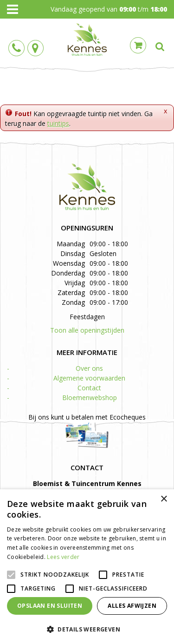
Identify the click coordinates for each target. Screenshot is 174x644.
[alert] (87, 567)
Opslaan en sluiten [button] (50, 606)
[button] (87, 629)
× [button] (164, 499)
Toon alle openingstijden (87, 330)
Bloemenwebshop (90, 398)
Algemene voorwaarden (89, 378)
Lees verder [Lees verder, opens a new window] (63, 557)
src (160, 46)
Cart (138, 45)
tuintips (58, 123)
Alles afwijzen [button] (132, 606)
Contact (89, 388)
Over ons (89, 368)
